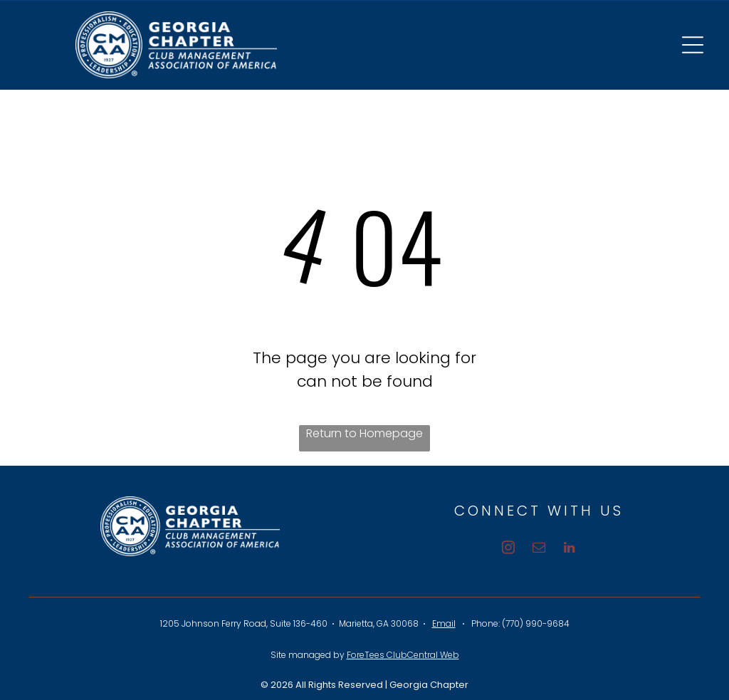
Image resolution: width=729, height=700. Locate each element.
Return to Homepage (364, 433)
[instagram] (508, 550)
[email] (539, 550)
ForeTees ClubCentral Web (403, 655)
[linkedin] (569, 550)
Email (444, 623)
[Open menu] (693, 45)
